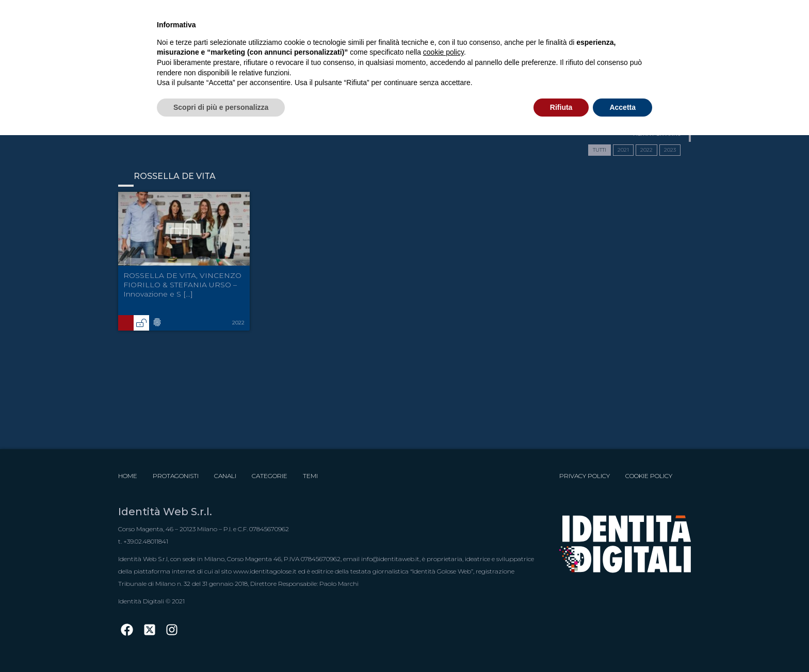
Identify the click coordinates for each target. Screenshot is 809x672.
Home (128, 476)
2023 (670, 150)
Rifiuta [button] (561, 107)
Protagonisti (176, 476)
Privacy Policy (585, 476)
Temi (310, 476)
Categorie (270, 476)
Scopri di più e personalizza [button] (221, 107)
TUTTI (600, 150)
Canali (225, 476)
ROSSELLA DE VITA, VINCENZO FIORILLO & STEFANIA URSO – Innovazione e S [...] (182, 285)
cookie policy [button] (443, 52)
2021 (623, 150)
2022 (646, 150)
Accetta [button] (622, 107)
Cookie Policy (649, 476)
